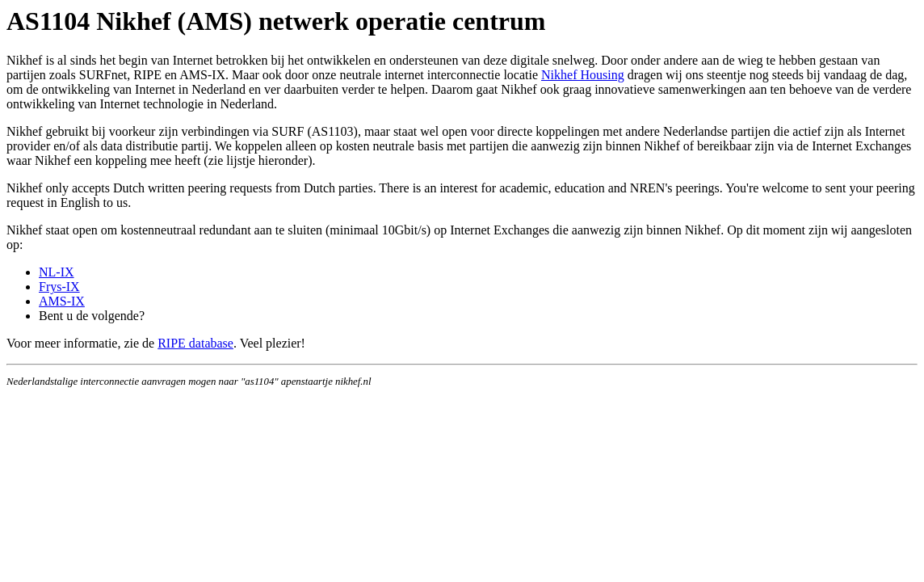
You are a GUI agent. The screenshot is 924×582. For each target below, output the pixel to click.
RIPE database (195, 343)
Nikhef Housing (583, 75)
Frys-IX (59, 287)
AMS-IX (62, 301)
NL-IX (57, 272)
